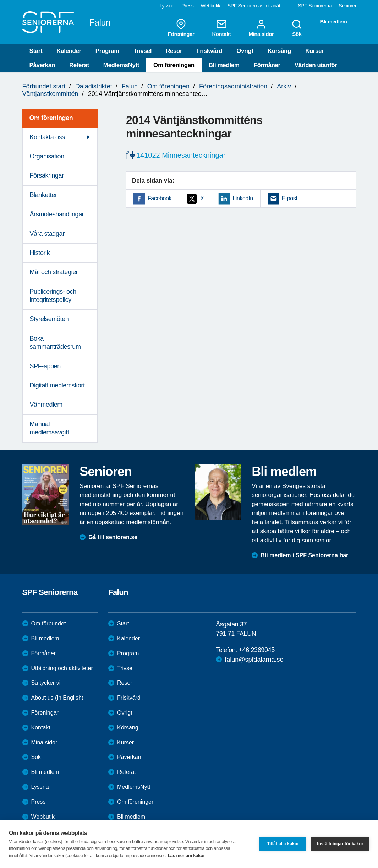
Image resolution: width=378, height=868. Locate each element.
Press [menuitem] (187, 6)
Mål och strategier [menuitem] (54, 272)
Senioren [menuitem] (348, 6)
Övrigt (245, 51)
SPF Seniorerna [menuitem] (315, 6)
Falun (130, 86)
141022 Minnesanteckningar (181, 155)
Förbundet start (44, 86)
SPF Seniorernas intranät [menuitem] (254, 6)
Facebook (160, 198)
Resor (174, 51)
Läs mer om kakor (186, 855)
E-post (290, 198)
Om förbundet (49, 623)
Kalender (69, 51)
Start (36, 51)
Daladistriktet (94, 86)
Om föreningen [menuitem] (51, 118)
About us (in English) (57, 698)
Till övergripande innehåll (0, 0)
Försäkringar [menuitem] (47, 175)
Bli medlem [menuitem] (333, 21)
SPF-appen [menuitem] (45, 366)
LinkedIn (243, 198)
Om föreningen (174, 65)
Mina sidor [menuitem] (261, 28)
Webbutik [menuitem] (210, 6)
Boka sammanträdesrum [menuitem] (55, 343)
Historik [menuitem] (40, 253)
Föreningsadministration (233, 86)
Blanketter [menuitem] (43, 195)
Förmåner (267, 65)
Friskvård (209, 51)
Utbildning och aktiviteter (62, 668)
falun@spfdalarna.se (254, 660)
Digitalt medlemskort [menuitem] (57, 385)
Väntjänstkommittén (50, 94)
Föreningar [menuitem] (181, 28)
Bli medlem (224, 65)
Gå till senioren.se (113, 537)
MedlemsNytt (121, 65)
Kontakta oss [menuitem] (47, 137)
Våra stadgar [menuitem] (47, 234)
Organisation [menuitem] (47, 156)
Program (107, 51)
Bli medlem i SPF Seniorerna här (304, 555)
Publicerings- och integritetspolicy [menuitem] (53, 296)
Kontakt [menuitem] (221, 28)
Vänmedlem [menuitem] (46, 405)
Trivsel (143, 51)
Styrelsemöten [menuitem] (49, 319)
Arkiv (284, 86)
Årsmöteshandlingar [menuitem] (57, 214)
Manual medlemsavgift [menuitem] (50, 428)
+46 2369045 (257, 650)
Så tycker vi (46, 683)
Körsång (279, 51)
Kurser (314, 51)
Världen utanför (316, 65)
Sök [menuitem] (297, 28)
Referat (79, 65)
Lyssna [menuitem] (167, 6)
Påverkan (42, 65)
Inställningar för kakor (340, 844)
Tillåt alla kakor (283, 844)
